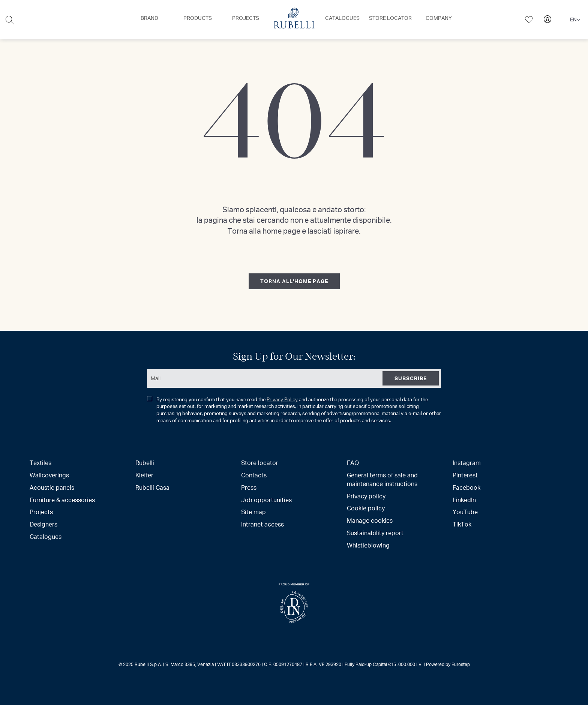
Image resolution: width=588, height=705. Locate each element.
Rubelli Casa (152, 487)
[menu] (294, 20)
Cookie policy (366, 508)
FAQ (353, 463)
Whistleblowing (368, 545)
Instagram (467, 463)
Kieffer (144, 475)
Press (249, 487)
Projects (41, 512)
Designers (43, 524)
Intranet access (262, 524)
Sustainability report (375, 533)
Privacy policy (366, 496)
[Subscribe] (411, 378)
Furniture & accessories (62, 500)
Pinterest (465, 475)
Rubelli (145, 463)
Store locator (260, 463)
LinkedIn (464, 500)
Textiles (40, 463)
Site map (253, 512)
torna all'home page (294, 281)
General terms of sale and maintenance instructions (382, 479)
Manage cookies (370, 520)
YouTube (465, 512)
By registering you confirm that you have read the (294, 410)
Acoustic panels (52, 487)
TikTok (462, 524)
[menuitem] (149, 18)
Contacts (254, 475)
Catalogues (46, 536)
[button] (575, 20)
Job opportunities (266, 500)
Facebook (466, 487)
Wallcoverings (49, 475)
